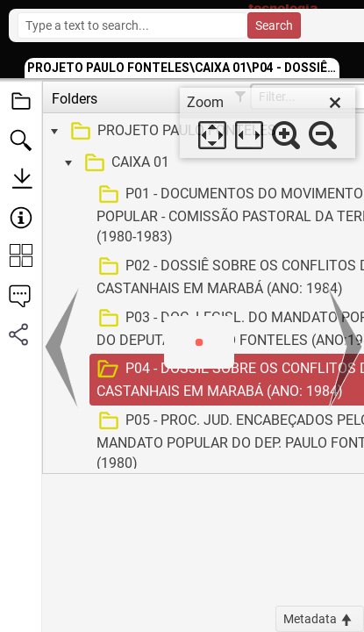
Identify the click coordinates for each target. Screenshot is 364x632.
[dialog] (268, 123)
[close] (335, 103)
